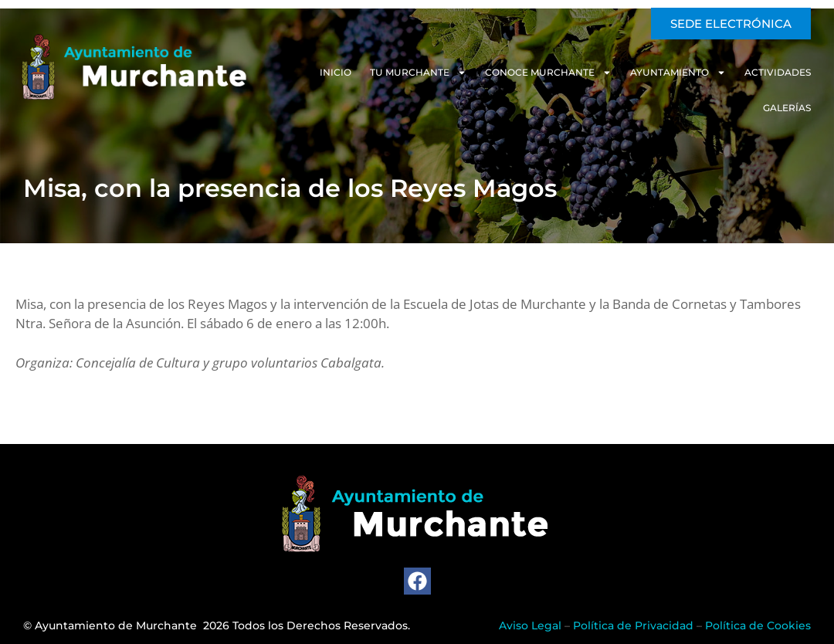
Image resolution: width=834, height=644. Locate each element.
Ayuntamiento (678, 73)
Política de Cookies (758, 625)
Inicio (336, 72)
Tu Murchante (418, 73)
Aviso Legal (530, 625)
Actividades (778, 72)
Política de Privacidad (633, 625)
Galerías (787, 108)
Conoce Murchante (548, 73)
